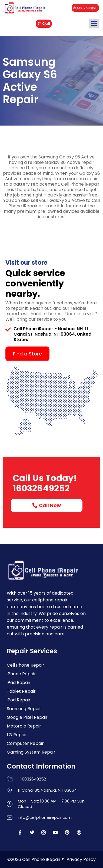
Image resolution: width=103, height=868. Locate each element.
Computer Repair (25, 743)
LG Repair (17, 735)
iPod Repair (19, 700)
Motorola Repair (24, 726)
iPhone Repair (21, 674)
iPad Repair (19, 683)
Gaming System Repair (31, 752)
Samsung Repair (24, 709)
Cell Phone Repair (26, 665)
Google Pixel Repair (27, 717)
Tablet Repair (21, 691)
